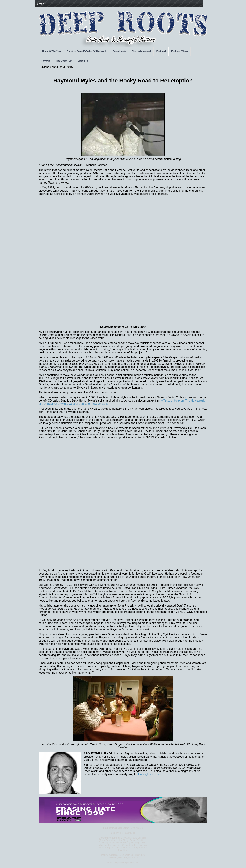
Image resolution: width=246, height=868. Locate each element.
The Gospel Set (64, 61)
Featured (161, 51)
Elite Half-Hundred (141, 51)
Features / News (179, 51)
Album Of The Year (51, 51)
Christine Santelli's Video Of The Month (87, 51)
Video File (83, 61)
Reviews (46, 61)
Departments (119, 51)
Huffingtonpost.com (150, 774)
